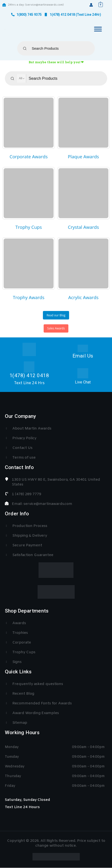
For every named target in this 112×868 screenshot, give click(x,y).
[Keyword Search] (59, 48)
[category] (29, 123)
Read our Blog (56, 315)
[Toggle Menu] (98, 29)
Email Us (83, 356)
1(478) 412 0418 (29, 375)
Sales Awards (56, 328)
